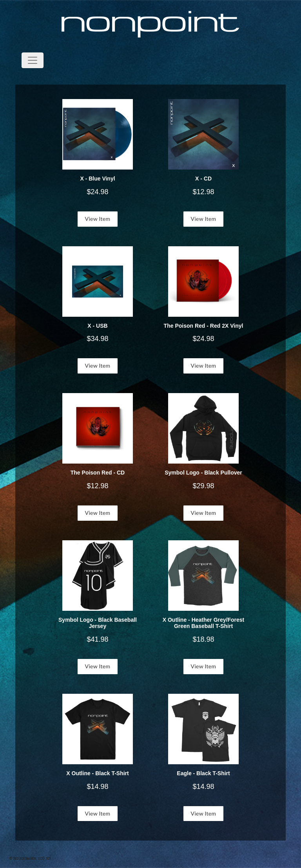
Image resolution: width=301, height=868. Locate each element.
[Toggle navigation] (33, 60)
